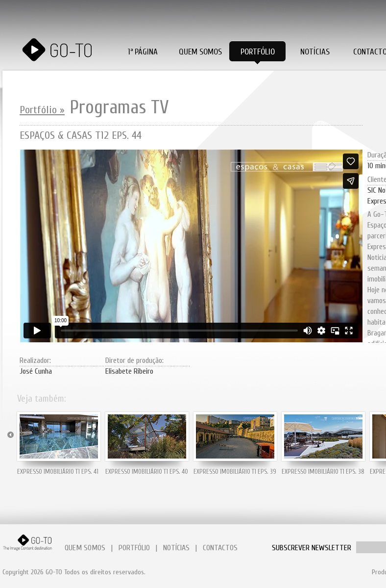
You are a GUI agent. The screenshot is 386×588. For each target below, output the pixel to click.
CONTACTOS (220, 548)
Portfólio (258, 52)
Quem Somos (200, 52)
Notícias (315, 52)
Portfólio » (42, 110)
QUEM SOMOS (85, 548)
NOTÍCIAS (176, 548)
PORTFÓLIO (134, 548)
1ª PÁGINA (143, 52)
